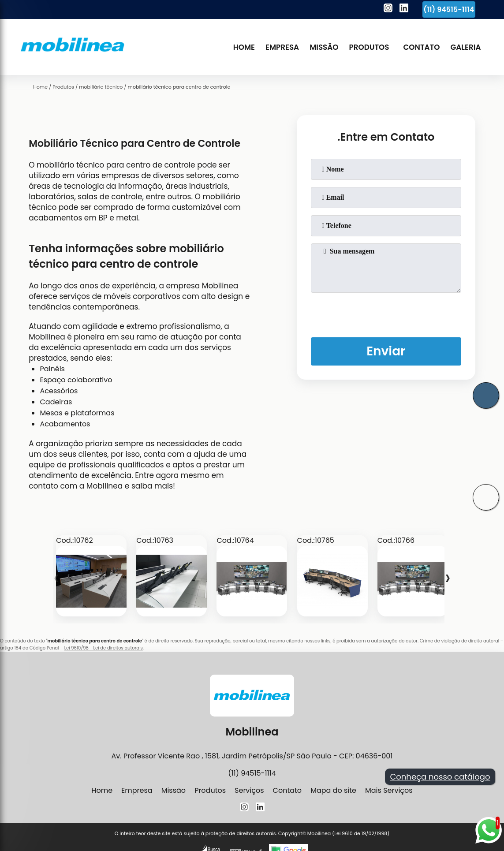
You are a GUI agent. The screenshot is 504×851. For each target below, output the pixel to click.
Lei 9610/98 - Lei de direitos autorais (104, 648)
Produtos (369, 47)
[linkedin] (404, 9)
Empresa (282, 47)
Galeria (465, 47)
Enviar (386, 351)
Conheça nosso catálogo (440, 777)
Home (244, 47)
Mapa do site (333, 790)
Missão (324, 47)
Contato (421, 47)
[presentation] (386, 313)
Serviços (249, 790)
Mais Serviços (389, 790)
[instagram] (388, 9)
